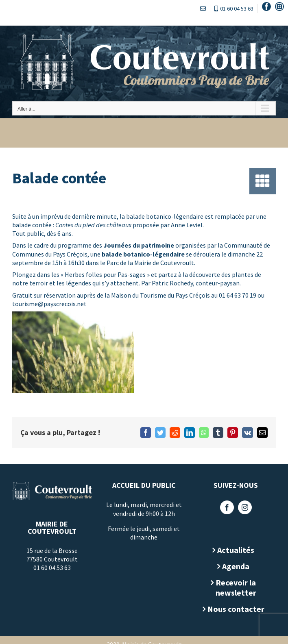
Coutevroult (177, 263)
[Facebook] (227, 507)
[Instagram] (245, 507)
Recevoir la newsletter (236, 587)
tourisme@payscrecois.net (49, 304)
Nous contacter (236, 609)
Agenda (236, 566)
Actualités (236, 550)
